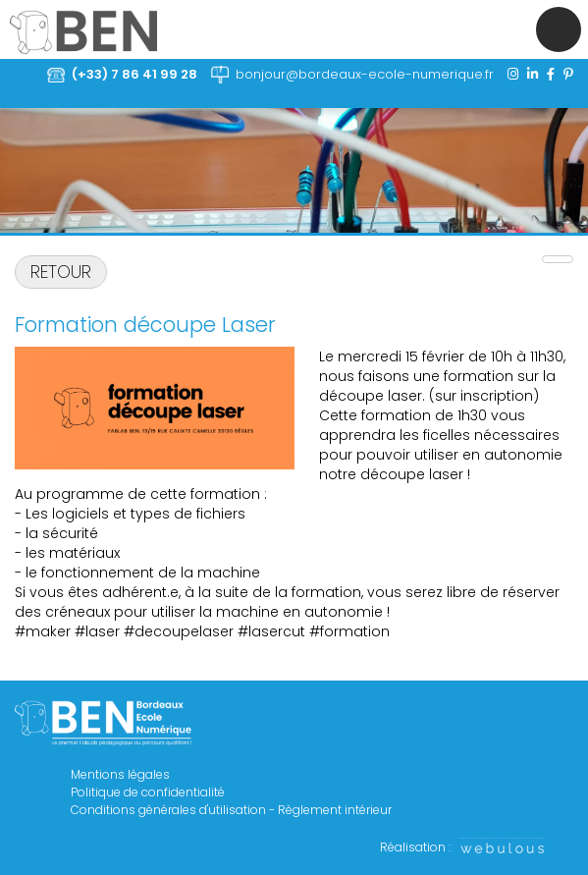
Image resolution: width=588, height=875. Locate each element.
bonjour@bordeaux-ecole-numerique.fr (365, 74)
